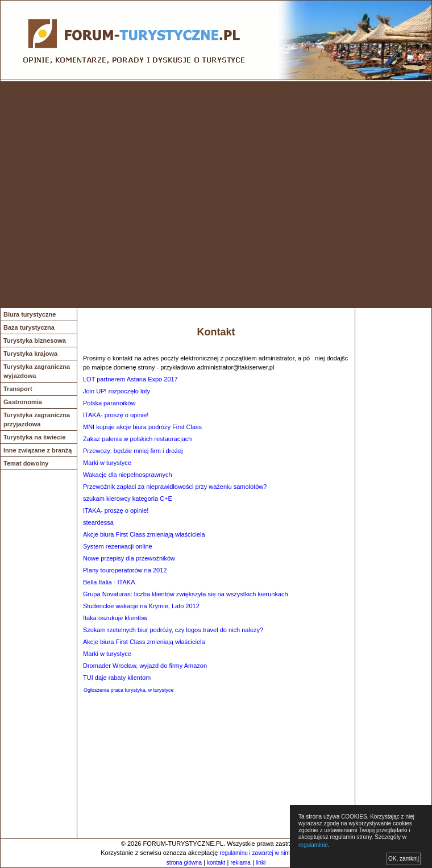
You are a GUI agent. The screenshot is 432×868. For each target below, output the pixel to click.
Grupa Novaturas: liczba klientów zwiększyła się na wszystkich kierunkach (186, 594)
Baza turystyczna (29, 327)
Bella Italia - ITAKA (109, 582)
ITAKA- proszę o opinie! (116, 415)
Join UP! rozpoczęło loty (117, 391)
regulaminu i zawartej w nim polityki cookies (274, 853)
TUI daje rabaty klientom (117, 678)
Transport (18, 389)
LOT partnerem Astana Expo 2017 (130, 379)
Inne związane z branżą (38, 450)
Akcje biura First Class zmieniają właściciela (144, 534)
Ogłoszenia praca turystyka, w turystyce (129, 690)
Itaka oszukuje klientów (115, 618)
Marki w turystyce (107, 463)
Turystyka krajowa (30, 354)
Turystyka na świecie (34, 437)
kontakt (216, 863)
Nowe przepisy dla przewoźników (129, 558)
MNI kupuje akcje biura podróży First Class (142, 427)
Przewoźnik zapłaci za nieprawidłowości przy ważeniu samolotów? (175, 487)
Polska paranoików (109, 403)
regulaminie (313, 845)
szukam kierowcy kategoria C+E (128, 499)
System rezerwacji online (118, 546)
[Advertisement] (113, 195)
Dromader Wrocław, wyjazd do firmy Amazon (145, 666)
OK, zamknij (404, 859)
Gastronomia (23, 402)
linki (261, 863)
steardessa (98, 522)
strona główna (184, 863)
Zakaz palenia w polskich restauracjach (137, 439)
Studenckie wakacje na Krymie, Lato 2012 (141, 606)
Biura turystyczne (30, 314)
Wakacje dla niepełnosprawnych (128, 475)
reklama (240, 863)
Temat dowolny (26, 463)
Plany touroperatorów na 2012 (125, 570)
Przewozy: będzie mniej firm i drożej (133, 451)
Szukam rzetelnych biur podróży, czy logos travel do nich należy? (173, 630)
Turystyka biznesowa (35, 340)
